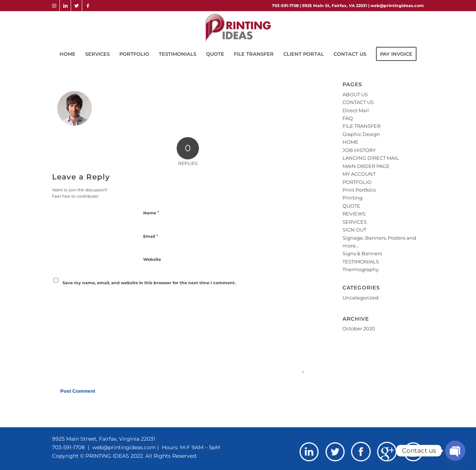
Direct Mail (356, 110)
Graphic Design (361, 134)
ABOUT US (355, 94)
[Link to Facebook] (88, 6)
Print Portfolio (359, 190)
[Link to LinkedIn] (65, 6)
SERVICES (355, 222)
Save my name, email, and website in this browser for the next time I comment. (149, 283)
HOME (350, 142)
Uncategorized (361, 298)
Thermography (361, 269)
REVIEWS (354, 214)
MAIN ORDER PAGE (366, 166)
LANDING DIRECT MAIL (371, 158)
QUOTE (351, 206)
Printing (353, 198)
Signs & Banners (362, 253)
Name (151, 213)
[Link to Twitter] (76, 6)
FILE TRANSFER (361, 126)
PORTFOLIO (357, 182)
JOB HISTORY (359, 150)
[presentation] (103, 302)
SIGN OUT (354, 230)
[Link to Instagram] (54, 6)
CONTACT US (358, 102)
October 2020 (359, 328)
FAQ (348, 118)
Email (151, 236)
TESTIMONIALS (361, 262)
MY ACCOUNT (359, 174)
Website (152, 259)
